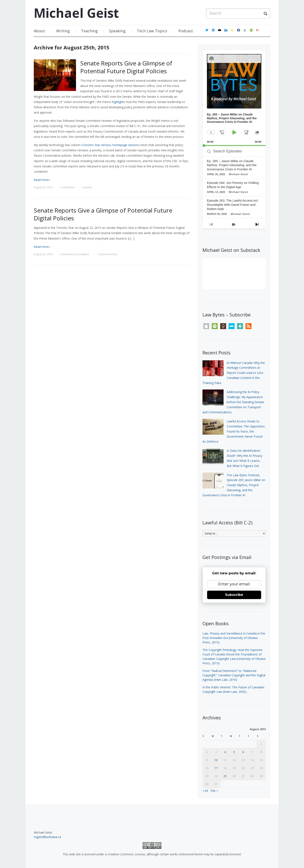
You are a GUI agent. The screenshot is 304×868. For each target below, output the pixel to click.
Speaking (117, 31)
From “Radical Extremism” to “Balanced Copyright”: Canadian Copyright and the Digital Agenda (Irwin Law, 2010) (234, 675)
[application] (234, 98)
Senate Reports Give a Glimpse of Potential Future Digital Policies (126, 67)
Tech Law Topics (152, 31)
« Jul (205, 790)
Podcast (186, 31)
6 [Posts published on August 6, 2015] (243, 752)
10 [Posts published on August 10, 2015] (216, 760)
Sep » (214, 790)
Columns (87, 187)
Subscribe (234, 595)
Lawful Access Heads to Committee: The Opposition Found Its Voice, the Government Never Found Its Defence (234, 431)
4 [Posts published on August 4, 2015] (225, 752)
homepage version (125, 145)
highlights (119, 102)
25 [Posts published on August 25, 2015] (225, 776)
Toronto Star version (97, 145)
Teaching (89, 31)
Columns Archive (108, 254)
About (39, 31)
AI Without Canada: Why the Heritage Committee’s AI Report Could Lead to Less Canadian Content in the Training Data (234, 373)
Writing (63, 31)
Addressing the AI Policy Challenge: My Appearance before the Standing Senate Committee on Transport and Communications (233, 402)
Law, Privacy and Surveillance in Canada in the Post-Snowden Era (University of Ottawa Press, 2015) (234, 638)
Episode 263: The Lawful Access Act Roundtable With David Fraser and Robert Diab (232, 205)
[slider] (234, 146)
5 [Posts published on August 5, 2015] (234, 752)
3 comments (67, 187)
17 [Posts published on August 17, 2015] (216, 768)
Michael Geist (76, 13)
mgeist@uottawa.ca (47, 837)
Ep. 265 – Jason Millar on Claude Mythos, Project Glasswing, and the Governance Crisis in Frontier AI (232, 165)
